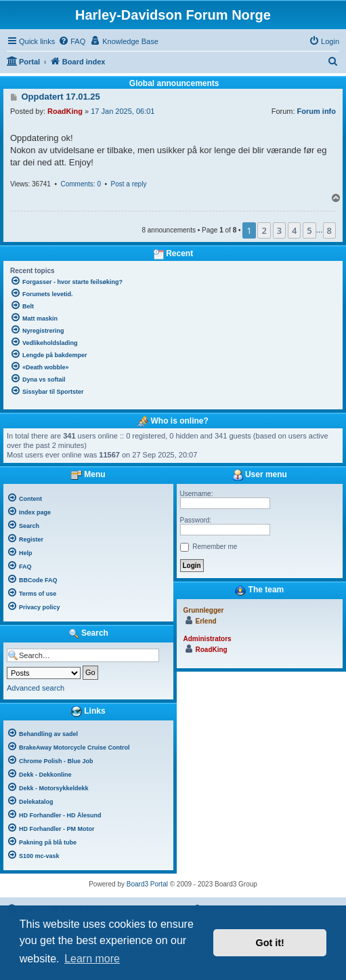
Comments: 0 (80, 184)
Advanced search (36, 688)
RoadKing (65, 111)
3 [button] (279, 230)
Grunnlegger (204, 610)
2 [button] (264, 230)
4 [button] (294, 230)
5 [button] (309, 230)
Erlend (206, 621)
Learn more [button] (92, 959)
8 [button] (329, 230)
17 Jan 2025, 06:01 (123, 111)
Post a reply (129, 184)
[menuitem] (72, 41)
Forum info (317, 111)
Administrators (208, 639)
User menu (260, 475)
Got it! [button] (270, 943)
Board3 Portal (147, 884)
